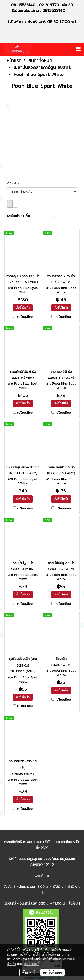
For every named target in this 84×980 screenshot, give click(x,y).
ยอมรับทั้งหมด (52, 972)
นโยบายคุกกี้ (32, 964)
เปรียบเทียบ (25, 317)
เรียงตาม (15, 183)
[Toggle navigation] (78, 49)
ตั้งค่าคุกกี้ (29, 972)
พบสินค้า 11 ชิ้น (18, 216)
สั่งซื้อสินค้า (23, 308)
